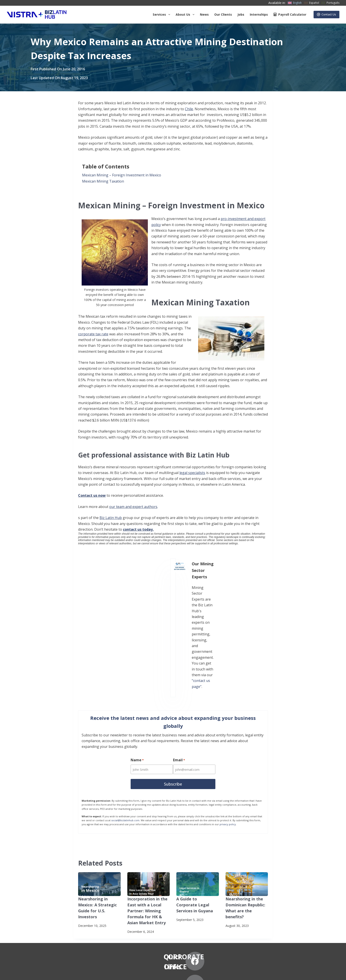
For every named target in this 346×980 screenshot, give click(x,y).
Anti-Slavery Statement (96, 972)
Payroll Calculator (290, 14)
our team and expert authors (133, 507)
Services (162, 15)
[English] (295, 3)
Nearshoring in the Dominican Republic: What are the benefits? (246, 816)
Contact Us (327, 14)
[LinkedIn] (294, 897)
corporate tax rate (93, 334)
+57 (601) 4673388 (173, 915)
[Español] (311, 3)
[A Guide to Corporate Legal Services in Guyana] (198, 796)
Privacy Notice (17, 972)
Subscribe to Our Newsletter (53, 972)
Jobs (241, 14)
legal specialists (192, 473)
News (204, 14)
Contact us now (92, 495)
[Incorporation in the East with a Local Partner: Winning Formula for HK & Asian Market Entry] (149, 796)
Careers (62, 927)
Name (137, 673)
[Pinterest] (294, 919)
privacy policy (228, 736)
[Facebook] (249, 897)
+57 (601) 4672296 (173, 921)
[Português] (330, 3)
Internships (259, 14)
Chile (189, 109)
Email (180, 673)
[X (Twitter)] (272, 897)
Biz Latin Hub (111, 518)
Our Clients (223, 14)
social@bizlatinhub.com (125, 732)
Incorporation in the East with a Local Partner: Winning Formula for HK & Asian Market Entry (148, 821)
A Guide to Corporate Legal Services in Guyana (195, 816)
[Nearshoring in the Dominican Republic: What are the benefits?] (247, 796)
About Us (63, 901)
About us (186, 15)
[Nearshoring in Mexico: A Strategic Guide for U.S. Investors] (99, 796)
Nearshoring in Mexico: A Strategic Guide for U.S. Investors (99, 816)
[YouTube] (272, 919)
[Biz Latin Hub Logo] (37, 15)
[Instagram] (249, 919)
